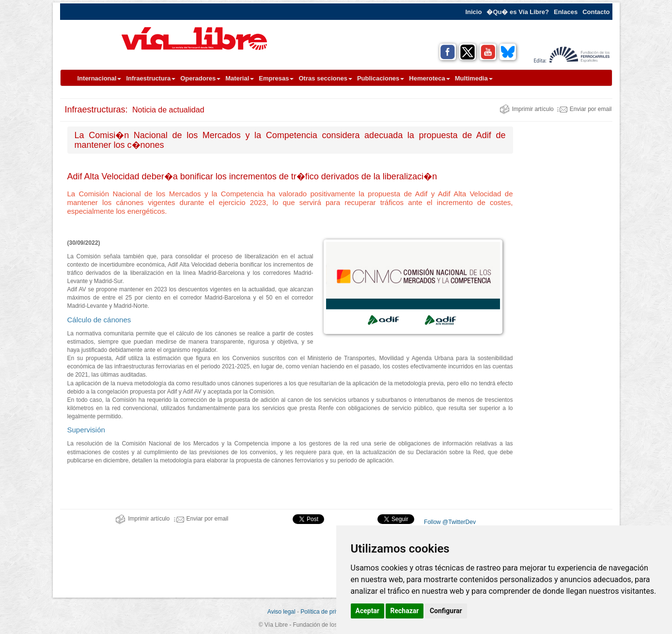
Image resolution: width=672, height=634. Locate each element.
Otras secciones (325, 78)
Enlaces (566, 12)
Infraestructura (151, 78)
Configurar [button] (446, 611)
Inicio (473, 12)
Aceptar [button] (368, 611)
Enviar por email (585, 109)
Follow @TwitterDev (449, 522)
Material (240, 78)
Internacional (100, 78)
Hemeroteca (429, 78)
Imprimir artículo (527, 109)
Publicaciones (381, 78)
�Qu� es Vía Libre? (518, 12)
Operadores (200, 78)
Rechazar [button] (405, 611)
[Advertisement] (566, 272)
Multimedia (474, 78)
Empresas (276, 78)
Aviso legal (281, 612)
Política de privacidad (328, 612)
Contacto (596, 12)
